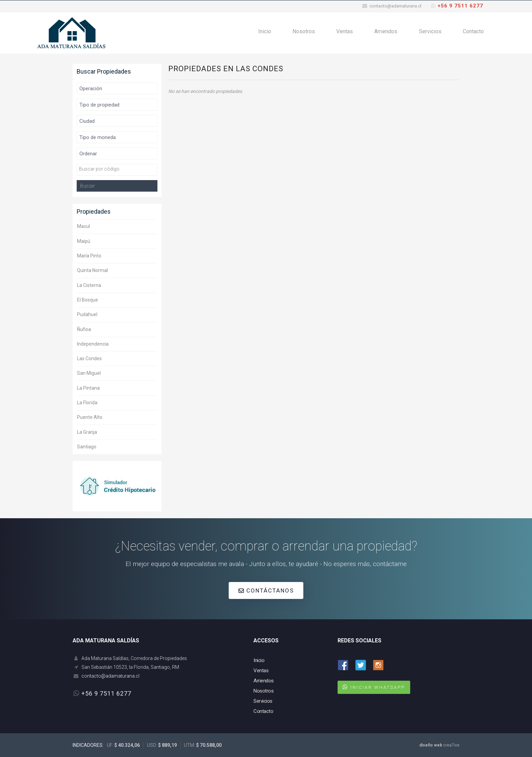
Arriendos (388, 33)
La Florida (87, 403)
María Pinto (89, 256)
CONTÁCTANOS (266, 590)
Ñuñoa (84, 329)
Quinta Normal (92, 270)
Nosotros (308, 33)
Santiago (87, 447)
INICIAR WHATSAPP (378, 687)
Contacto (474, 33)
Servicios (432, 33)
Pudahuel (87, 314)
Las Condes (89, 358)
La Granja (87, 432)
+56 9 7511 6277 (460, 6)
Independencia (93, 344)
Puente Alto (90, 417)
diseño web (431, 745)
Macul (83, 226)
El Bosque (88, 300)
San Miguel (89, 373)
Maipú (84, 241)
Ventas (348, 33)
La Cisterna (89, 285)
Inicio (270, 33)
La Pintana (88, 388)
